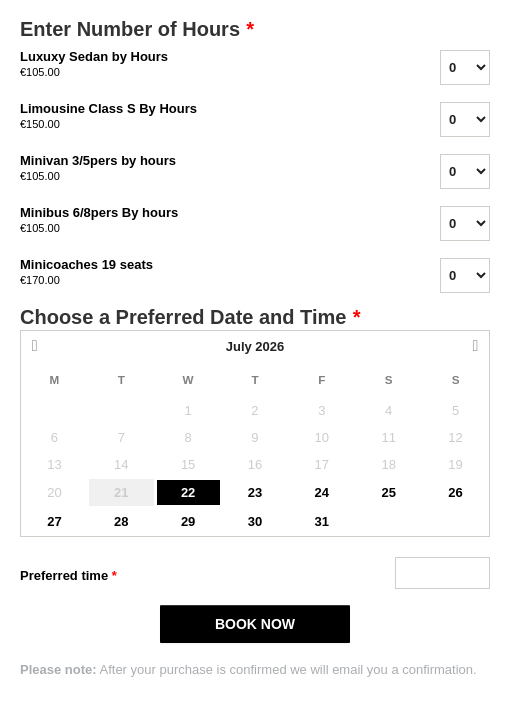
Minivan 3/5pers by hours (205, 169)
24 (322, 492)
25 (388, 492)
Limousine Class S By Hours (205, 117)
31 (322, 521)
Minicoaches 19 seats (205, 273)
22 (188, 492)
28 (121, 521)
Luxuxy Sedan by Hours (205, 65)
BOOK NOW (255, 624)
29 (188, 521)
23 (255, 492)
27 (54, 521)
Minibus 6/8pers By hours (205, 221)
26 (455, 492)
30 (255, 521)
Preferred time (68, 576)
